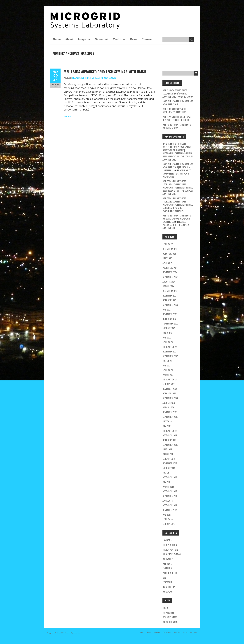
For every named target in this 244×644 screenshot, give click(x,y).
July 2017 (167, 473)
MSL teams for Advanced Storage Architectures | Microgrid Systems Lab (175, 184)
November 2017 (170, 463)
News (134, 40)
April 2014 (168, 519)
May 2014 (167, 515)
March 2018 (168, 454)
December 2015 (170, 491)
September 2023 (170, 305)
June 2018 (167, 449)
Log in (165, 608)
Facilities (119, 40)
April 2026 (168, 244)
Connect (147, 40)
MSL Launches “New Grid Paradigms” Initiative (178, 208)
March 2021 (168, 375)
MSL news (76, 78)
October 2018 (169, 440)
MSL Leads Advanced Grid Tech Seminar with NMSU (105, 71)
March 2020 (168, 407)
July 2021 (167, 361)
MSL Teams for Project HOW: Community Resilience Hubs (176, 118)
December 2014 (170, 505)
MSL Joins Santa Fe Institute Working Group (177, 126)
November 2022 (170, 314)
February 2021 (170, 379)
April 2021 (168, 370)
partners (85, 78)
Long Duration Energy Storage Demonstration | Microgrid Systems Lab (178, 167)
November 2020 (170, 389)
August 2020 (169, 403)
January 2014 (169, 524)
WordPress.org (170, 622)
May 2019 (167, 426)
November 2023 (170, 295)
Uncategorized (110, 78)
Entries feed (168, 612)
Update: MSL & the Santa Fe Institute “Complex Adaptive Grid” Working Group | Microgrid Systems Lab (177, 149)
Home (57, 40)
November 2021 (170, 351)
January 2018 (169, 459)
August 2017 (169, 468)
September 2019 (170, 417)
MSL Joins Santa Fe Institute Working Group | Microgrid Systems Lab (177, 218)
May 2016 (167, 482)
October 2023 (169, 300)
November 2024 (170, 272)
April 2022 (168, 342)
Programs (84, 40)
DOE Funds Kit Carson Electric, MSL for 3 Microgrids (177, 173)
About (69, 40)
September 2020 (170, 398)
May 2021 (167, 365)
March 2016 (168, 487)
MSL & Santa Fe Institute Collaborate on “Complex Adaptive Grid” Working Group (178, 93)
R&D (92, 78)
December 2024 (170, 267)
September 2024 (170, 277)
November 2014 (170, 510)
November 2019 (170, 412)
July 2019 (167, 421)
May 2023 (167, 309)
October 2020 (169, 393)
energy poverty (170, 550)
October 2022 (169, 319)
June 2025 (167, 258)
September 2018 (170, 445)
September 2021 (170, 356)
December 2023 (170, 291)
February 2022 (170, 347)
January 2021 (169, 384)
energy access (170, 545)
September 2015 (170, 496)
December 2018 (170, 435)
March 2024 (168, 286)
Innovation (168, 559)
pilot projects (170, 573)
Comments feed (170, 617)
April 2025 (168, 263)
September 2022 (170, 323)
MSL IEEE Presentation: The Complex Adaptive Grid (178, 156)
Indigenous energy (172, 554)
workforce (168, 591)
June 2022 (167, 333)
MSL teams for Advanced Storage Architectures (174, 110)
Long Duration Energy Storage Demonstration (178, 103)
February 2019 (170, 431)
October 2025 (169, 253)
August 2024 (169, 281)
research (99, 78)
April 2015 (168, 501)
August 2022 (169, 328)
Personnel (102, 40)
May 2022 (167, 337)
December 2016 (170, 477)
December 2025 (170, 249)
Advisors (167, 540)
